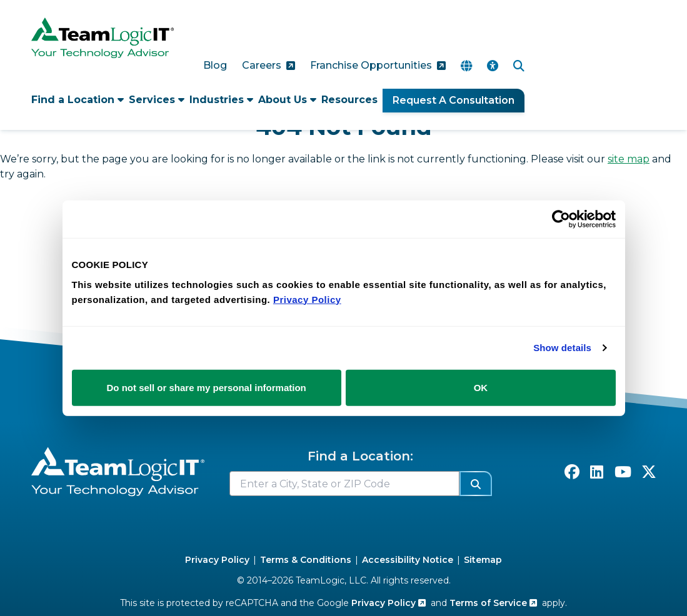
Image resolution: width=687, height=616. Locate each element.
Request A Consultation (454, 100)
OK (481, 387)
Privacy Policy (217, 560)
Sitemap (483, 560)
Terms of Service (493, 603)
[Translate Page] (466, 66)
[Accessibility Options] (493, 66)
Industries (221, 100)
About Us (287, 100)
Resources (349, 100)
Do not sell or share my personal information (207, 387)
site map (629, 159)
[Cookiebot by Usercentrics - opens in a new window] (561, 219)
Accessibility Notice (408, 560)
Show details (562, 348)
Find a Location (78, 100)
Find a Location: (360, 456)
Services (157, 100)
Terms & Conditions (306, 560)
